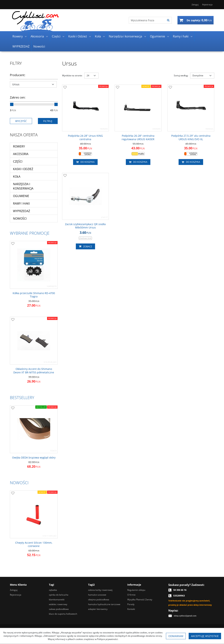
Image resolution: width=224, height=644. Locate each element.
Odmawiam (176, 636)
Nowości (39, 46)
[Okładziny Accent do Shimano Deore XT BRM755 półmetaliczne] (34, 371)
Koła (98, 36)
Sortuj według (181, 76)
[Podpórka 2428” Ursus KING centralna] (86, 137)
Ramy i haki (181, 36)
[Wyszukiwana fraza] (147, 20)
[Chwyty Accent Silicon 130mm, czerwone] (34, 544)
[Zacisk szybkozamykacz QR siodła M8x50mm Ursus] (86, 226)
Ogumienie (158, 36)
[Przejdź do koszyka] (199, 20)
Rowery (18, 36)
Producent (18, 75)
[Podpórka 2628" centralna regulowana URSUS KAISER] (138, 137)
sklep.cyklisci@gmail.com (185, 616)
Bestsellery (22, 397)
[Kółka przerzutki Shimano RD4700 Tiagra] (34, 295)
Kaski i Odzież (78, 36)
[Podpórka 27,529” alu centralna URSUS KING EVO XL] (191, 137)
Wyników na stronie (72, 76)
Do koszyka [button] (85, 162)
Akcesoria (37, 36)
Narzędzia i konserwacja (125, 36)
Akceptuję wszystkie (205, 636)
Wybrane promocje (30, 233)
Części (56, 36)
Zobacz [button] (85, 246)
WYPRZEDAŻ (21, 46)
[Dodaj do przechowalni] (65, 88)
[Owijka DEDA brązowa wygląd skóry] (34, 458)
